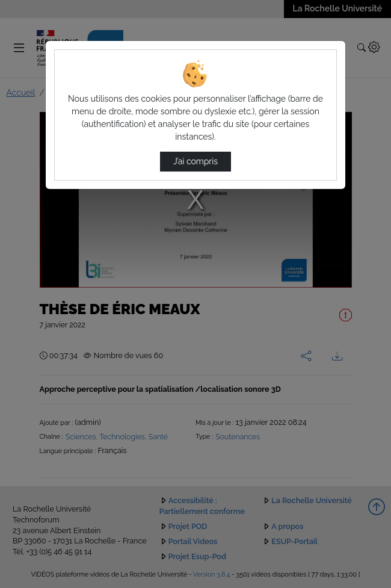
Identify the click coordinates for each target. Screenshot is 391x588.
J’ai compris (195, 161)
